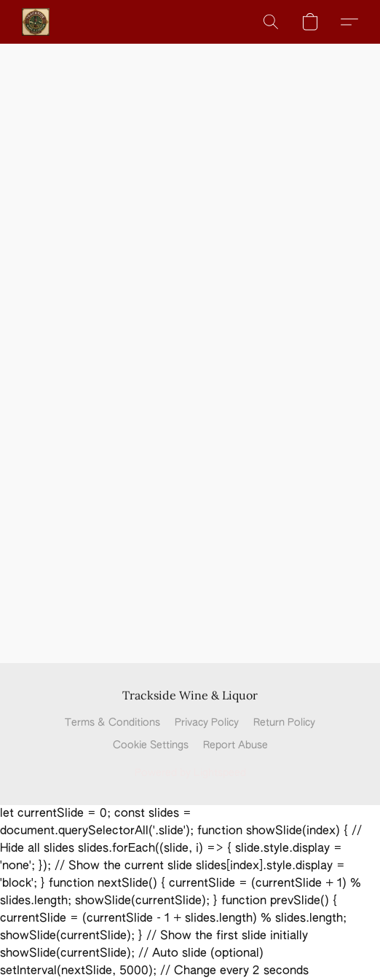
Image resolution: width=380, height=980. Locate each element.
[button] (36, 22)
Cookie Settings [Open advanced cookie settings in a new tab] (151, 745)
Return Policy (284, 723)
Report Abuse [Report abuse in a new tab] (235, 745)
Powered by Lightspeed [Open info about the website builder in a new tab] (190, 773)
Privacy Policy (207, 723)
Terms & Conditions (112, 723)
